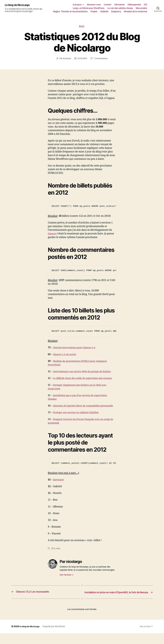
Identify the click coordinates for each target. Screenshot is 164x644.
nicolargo (66, 59)
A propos (77, 5)
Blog (82, 27)
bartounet (59, 487)
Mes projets (141, 8)
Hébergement (134, 5)
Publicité (104, 11)
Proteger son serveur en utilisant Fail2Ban (78, 420)
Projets (94, 11)
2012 (53, 556)
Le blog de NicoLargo (18, 5)
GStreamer (119, 5)
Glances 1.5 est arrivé (65, 355)
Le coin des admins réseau (120, 8)
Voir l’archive (67, 582)
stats (59, 556)
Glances (52, 234)
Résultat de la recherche (136, 11)
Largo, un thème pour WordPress (89, 8)
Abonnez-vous (94, 5)
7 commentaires (101, 59)
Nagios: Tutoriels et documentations (70, 11)
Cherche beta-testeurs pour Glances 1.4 (76, 348)
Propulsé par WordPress (55, 637)
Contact (108, 5)
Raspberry (116, 11)
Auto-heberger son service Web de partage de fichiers (84, 372)
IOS (145, 5)
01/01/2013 (82, 59)
